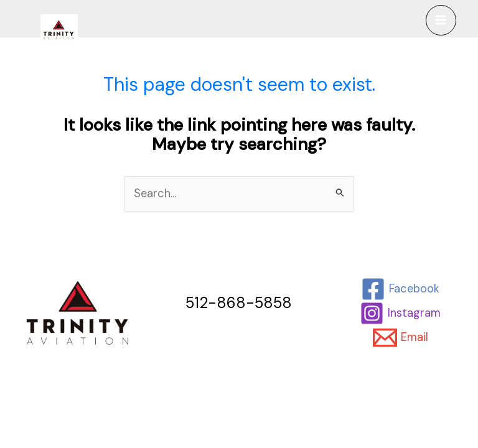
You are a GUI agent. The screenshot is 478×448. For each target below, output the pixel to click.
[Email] (401, 338)
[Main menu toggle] (441, 20)
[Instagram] (401, 313)
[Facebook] (401, 289)
